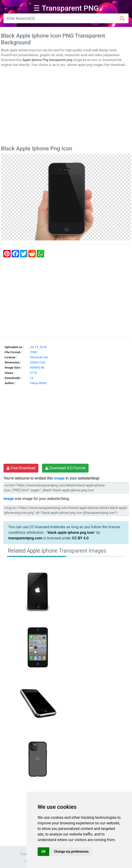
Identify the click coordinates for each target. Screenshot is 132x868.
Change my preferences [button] (71, 852)
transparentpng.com (25, 538)
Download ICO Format (65, 468)
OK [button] (44, 852)
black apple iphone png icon (71, 533)
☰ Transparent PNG (66, 8)
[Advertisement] (66, 107)
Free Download (21, 468)
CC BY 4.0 (80, 538)
